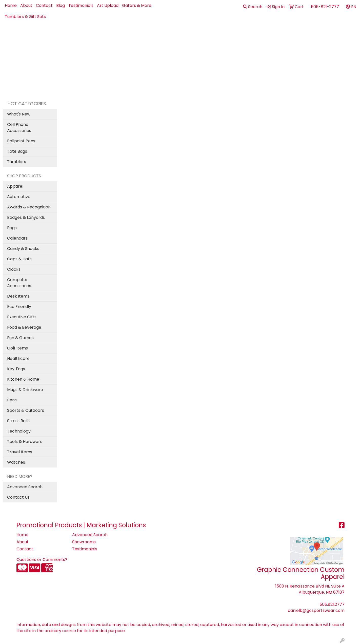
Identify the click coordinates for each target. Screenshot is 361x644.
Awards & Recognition (29, 207)
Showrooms (84, 542)
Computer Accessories (19, 283)
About (26, 5)
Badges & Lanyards (26, 217)
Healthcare (18, 358)
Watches (16, 462)
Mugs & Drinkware (25, 390)
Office (278, 33)
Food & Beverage (24, 327)
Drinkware (220, 33)
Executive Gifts (22, 317)
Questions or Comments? (42, 560)
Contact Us (18, 497)
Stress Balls (18, 421)
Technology (19, 431)
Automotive (19, 197)
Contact (44, 5)
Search (253, 7)
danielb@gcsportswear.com (316, 610)
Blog (61, 5)
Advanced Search (25, 487)
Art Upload (108, 5)
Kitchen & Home (23, 379)
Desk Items (18, 296)
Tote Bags (17, 151)
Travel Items (20, 452)
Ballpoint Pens (21, 141)
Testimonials (81, 5)
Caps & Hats (19, 259)
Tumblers (17, 162)
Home (11, 5)
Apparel (153, 33)
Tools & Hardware (25, 442)
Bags (197, 33)
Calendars (17, 238)
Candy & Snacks (23, 249)
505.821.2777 (332, 604)
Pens (297, 33)
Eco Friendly (19, 307)
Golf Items (17, 348)
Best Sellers (177, 33)
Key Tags (16, 369)
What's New (19, 114)
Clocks (14, 269)
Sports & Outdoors (26, 410)
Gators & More (137, 5)
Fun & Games (20, 338)
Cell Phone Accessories (19, 128)
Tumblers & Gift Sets (25, 17)
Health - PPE (251, 33)
